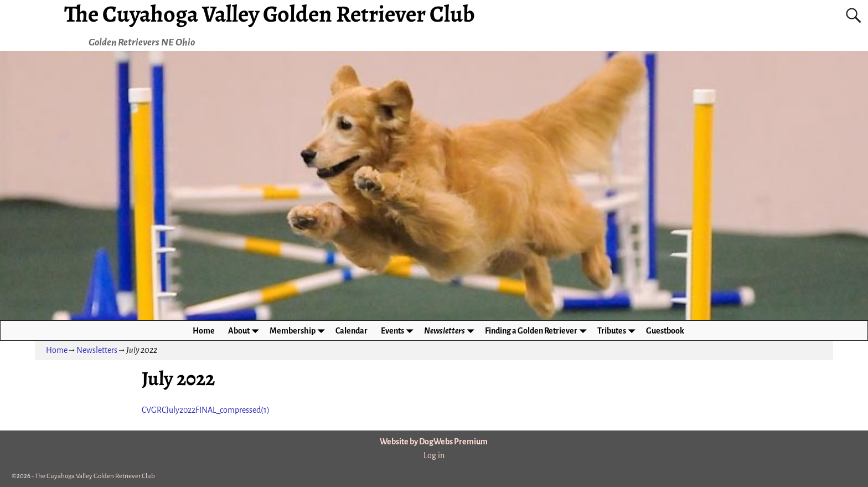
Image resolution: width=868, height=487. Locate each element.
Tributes (618, 330)
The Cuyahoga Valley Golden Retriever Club (95, 476)
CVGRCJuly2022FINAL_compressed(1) (206, 410)
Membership (299, 330)
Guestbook (665, 331)
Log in (434, 455)
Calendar (352, 331)
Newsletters (451, 330)
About (246, 330)
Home (204, 331)
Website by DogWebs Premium (434, 442)
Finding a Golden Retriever (538, 330)
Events (399, 330)
